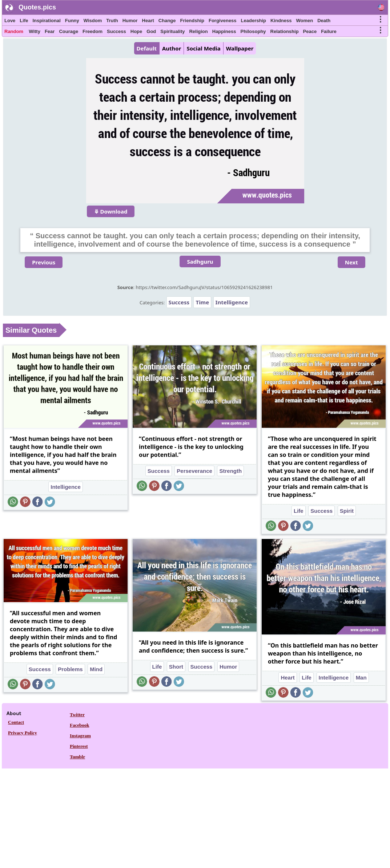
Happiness (224, 31)
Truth (112, 21)
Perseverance (194, 471)
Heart (148, 21)
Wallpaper (240, 48)
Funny (72, 21)
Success (116, 31)
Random (14, 31)
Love (10, 21)
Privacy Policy (23, 733)
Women (304, 21)
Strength (230, 471)
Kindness (281, 21)
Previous (44, 262)
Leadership (254, 21)
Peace (310, 31)
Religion (198, 31)
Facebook (79, 725)
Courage (69, 31)
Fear (50, 31)
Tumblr (77, 757)
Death (324, 21)
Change (167, 21)
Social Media (203, 48)
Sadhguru (200, 261)
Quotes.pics (37, 7)
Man (361, 678)
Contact (16, 722)
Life (24, 21)
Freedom (93, 31)
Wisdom (93, 21)
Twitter (77, 715)
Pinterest (79, 746)
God (151, 31)
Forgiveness (223, 21)
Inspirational (46, 21)
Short (176, 667)
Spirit (347, 511)
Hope (136, 31)
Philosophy (253, 31)
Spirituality (172, 31)
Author (172, 48)
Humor (130, 21)
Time (202, 302)
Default (147, 48)
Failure (329, 31)
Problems (70, 669)
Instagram (80, 736)
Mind (96, 669)
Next (351, 262)
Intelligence (232, 302)
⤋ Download (111, 211)
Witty (35, 31)
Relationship (285, 31)
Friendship (192, 21)
